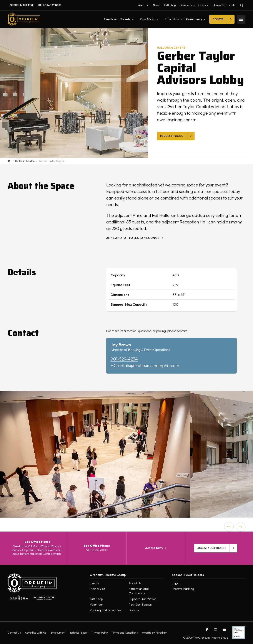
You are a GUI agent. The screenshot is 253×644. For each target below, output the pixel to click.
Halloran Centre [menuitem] (50, 5)
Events (94, 583)
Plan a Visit (97, 589)
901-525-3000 (97, 550)
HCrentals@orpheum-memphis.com (145, 365)
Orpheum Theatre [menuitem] (22, 5)
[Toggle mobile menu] (241, 19)
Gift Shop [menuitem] (170, 5)
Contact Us (14, 633)
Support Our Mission (143, 599)
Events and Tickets (119, 19)
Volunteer (96, 605)
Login (176, 583)
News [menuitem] (156, 5)
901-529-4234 (124, 359)
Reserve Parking (183, 589)
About (144, 6)
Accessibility (156, 548)
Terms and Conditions (125, 633)
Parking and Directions (106, 610)
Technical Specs (79, 633)
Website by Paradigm (155, 633)
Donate (134, 610)
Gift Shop (96, 599)
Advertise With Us (36, 633)
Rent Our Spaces (140, 605)
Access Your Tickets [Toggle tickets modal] (224, 5)
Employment (58, 633)
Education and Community (185, 19)
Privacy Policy (100, 633)
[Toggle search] (242, 5)
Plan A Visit (149, 19)
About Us (135, 583)
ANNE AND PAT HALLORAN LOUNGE (135, 238)
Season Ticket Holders (195, 6)
